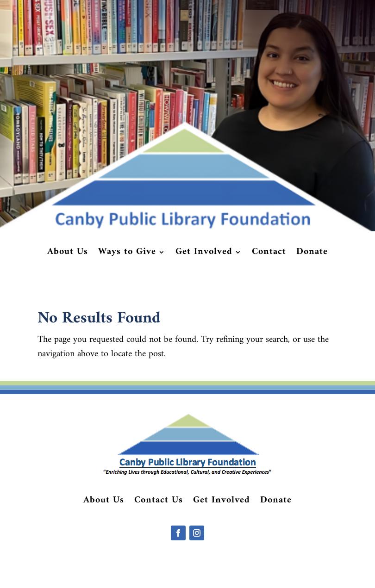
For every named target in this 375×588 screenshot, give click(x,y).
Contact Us (159, 502)
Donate (312, 254)
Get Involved (204, 254)
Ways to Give (127, 254)
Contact (269, 254)
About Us (68, 254)
